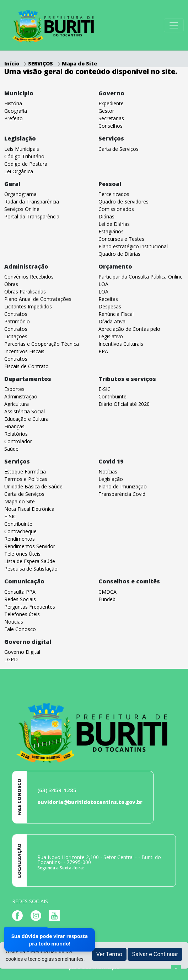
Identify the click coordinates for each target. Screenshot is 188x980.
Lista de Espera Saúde (30, 561)
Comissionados (116, 209)
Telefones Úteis (22, 554)
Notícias (108, 472)
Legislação (111, 479)
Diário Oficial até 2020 (124, 404)
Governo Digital (22, 652)
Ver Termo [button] (109, 954)
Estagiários (111, 231)
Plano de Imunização (123, 486)
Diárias (106, 216)
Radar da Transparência (32, 202)
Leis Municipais (22, 149)
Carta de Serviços (119, 149)
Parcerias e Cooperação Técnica (42, 344)
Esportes (14, 389)
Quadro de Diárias (119, 254)
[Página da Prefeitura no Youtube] (56, 915)
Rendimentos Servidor (30, 546)
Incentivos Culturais (121, 344)
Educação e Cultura (26, 419)
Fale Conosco (20, 629)
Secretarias (111, 118)
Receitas (108, 299)
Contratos (16, 314)
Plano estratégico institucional (133, 246)
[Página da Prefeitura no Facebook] (19, 915)
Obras (11, 284)
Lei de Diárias (114, 224)
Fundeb (107, 599)
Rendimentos (20, 539)
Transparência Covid (122, 494)
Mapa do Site (79, 63)
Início (12, 63)
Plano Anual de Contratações (38, 299)
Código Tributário (24, 156)
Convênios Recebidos (29, 277)
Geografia (16, 111)
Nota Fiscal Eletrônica (29, 509)
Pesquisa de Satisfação (31, 569)
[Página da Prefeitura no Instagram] (38, 915)
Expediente (111, 103)
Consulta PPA (20, 592)
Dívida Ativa (112, 321)
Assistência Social (25, 411)
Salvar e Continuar (155, 954)
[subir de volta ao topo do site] (176, 970)
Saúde (11, 449)
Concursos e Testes (121, 239)
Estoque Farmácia (25, 472)
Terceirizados (114, 194)
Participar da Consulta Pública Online (141, 277)
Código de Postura (26, 164)
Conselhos (111, 126)
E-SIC (104, 389)
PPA (103, 351)
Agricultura (17, 404)
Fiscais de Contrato (26, 366)
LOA (103, 284)
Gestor (106, 111)
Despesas (110, 306)
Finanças (14, 426)
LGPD (11, 659)
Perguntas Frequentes (30, 607)
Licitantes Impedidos (28, 306)
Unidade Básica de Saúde (33, 486)
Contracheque (20, 531)
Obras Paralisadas (25, 292)
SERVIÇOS (41, 63)
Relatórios (16, 434)
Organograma (20, 194)
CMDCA (108, 592)
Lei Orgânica (19, 171)
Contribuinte (112, 396)
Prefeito (14, 118)
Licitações (16, 336)
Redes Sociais (20, 599)
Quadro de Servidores (123, 202)
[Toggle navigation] (174, 25)
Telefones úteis (22, 614)
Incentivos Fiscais (24, 351)
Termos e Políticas (26, 479)
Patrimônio (17, 321)
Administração (21, 396)
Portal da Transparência (32, 216)
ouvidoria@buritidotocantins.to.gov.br (90, 802)
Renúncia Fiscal (116, 314)
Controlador (18, 441)
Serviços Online (22, 209)
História (13, 103)
